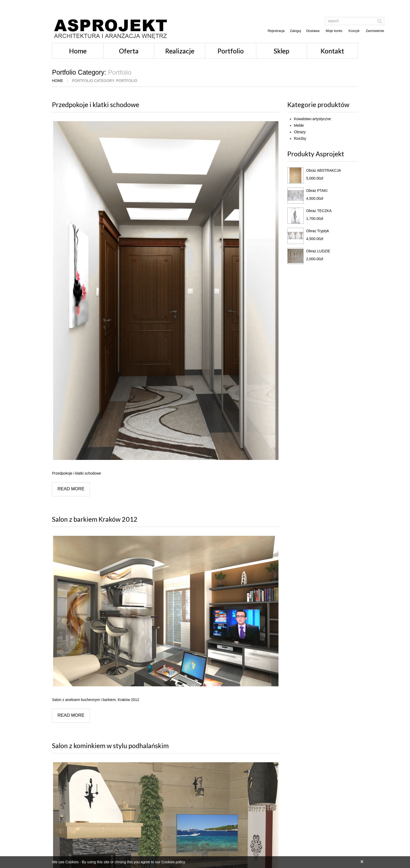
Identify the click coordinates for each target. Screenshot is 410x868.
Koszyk (354, 31)
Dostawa (313, 31)
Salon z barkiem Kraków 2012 (95, 519)
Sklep (281, 51)
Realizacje (180, 51)
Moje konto (334, 31)
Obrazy (300, 132)
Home (78, 51)
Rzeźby (300, 138)
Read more (71, 489)
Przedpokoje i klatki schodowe (96, 104)
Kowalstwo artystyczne (312, 119)
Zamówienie (375, 31)
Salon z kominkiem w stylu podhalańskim (110, 745)
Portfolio (231, 51)
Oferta (129, 51)
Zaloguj (296, 31)
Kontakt (332, 51)
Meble (299, 125)
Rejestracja (276, 31)
